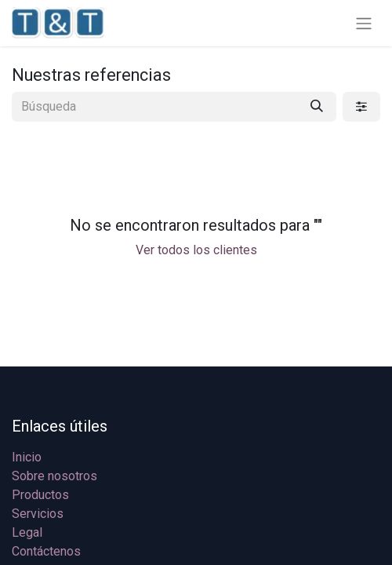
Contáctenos (46, 551)
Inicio (27, 457)
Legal (27, 532)
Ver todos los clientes (196, 250)
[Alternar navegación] (364, 23)
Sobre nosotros (54, 476)
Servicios (38, 514)
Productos (40, 495)
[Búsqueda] (317, 107)
